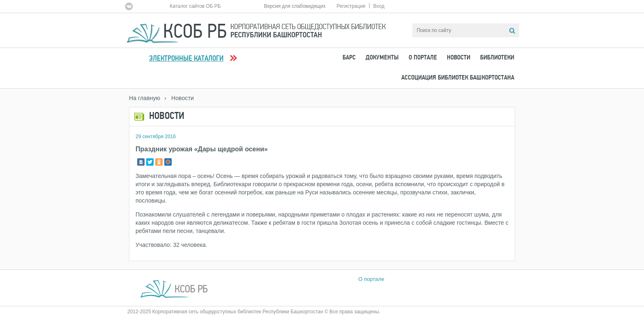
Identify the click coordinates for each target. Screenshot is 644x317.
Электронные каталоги (186, 59)
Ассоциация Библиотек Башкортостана (458, 78)
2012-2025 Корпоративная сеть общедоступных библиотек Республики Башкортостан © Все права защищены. (254, 312)
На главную (145, 98)
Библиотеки (497, 58)
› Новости (179, 98)
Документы (382, 58)
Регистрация (351, 6)
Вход (379, 6)
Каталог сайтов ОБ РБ (195, 6)
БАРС (349, 58)
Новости (459, 58)
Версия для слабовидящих (295, 6)
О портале (423, 58)
